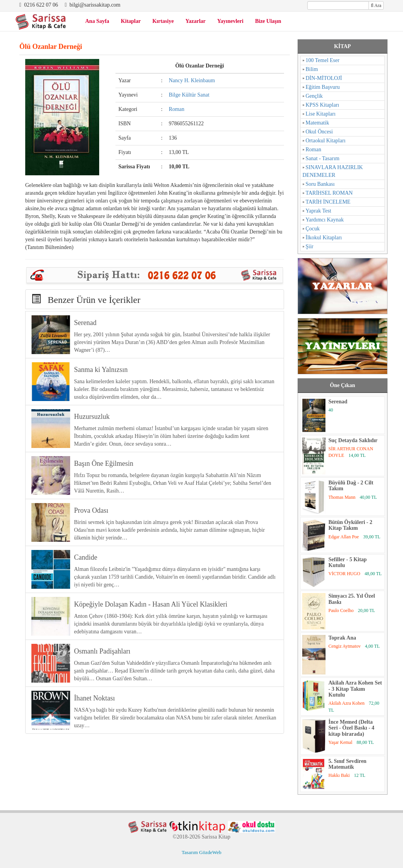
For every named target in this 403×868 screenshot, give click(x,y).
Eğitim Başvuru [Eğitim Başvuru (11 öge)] (323, 87)
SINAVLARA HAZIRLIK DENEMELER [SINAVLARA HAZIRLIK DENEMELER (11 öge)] (333, 171)
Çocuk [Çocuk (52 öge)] (313, 229)
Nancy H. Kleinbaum (192, 80)
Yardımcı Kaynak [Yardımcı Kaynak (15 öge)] (325, 220)
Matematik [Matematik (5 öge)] (318, 123)
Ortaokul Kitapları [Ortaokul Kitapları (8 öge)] (326, 141)
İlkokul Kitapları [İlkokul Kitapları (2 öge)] (324, 238)
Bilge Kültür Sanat (189, 95)
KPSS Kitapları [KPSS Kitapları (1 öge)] (323, 105)
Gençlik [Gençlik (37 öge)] (314, 96)
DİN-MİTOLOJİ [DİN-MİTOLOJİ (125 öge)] (324, 78)
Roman (176, 109)
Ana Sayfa (97, 21)
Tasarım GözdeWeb (201, 852)
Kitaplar (131, 21)
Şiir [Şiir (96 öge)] (310, 246)
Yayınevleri (231, 21)
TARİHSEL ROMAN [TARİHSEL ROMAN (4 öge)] (329, 193)
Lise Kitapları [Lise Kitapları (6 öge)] (321, 114)
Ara (376, 5)
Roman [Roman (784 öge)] (313, 150)
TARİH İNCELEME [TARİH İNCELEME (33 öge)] (328, 202)
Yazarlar (195, 21)
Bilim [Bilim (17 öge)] (312, 69)
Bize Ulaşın (268, 21)
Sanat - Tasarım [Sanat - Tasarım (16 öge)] (323, 158)
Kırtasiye (163, 21)
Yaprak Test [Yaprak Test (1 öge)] (319, 211)
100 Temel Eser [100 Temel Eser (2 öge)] (323, 60)
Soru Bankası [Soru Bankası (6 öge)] (320, 184)
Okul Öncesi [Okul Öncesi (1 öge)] (319, 132)
